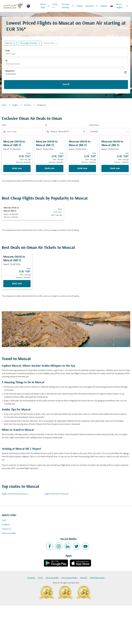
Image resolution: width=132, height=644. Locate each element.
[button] (30, 43)
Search (66, 84)
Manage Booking (69, 6)
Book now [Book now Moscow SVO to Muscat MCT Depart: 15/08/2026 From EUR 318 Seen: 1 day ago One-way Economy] (17, 284)
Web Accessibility (9, 533)
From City (84, 578)
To (6, 61)
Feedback (6, 525)
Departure (10, 71)
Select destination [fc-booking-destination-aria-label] (13, 64)
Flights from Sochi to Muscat (57, 494)
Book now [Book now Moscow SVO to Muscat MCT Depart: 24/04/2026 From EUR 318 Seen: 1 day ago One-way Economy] (50, 168)
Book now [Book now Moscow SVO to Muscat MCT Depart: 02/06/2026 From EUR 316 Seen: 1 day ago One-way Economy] (17, 168)
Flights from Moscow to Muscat (15, 494)
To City (40, 578)
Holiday (80, 6)
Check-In (55, 6)
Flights (15, 105)
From (8, 51)
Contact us (6, 529)
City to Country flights (69, 578)
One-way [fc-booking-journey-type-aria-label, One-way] (9, 43)
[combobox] (24, 132)
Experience (92, 6)
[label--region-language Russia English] (119, 6)
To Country (31, 578)
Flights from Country (97, 578)
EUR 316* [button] (16, 29)
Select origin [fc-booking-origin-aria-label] (10, 54)
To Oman (28, 105)
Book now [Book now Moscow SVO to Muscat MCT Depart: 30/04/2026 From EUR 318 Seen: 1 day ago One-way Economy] (82, 168)
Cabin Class (94, 125)
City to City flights (52, 578)
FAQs (4, 520)
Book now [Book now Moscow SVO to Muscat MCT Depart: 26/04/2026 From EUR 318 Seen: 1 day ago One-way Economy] (115, 168)
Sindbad (103, 6)
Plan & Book (46, 6)
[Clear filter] (84, 132)
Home (4, 105)
